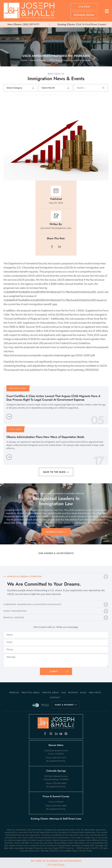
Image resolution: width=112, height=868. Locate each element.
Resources (34, 851)
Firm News (95, 693)
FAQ (64, 693)
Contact (55, 697)
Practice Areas (31, 693)
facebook (53, 247)
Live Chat (84, 7)
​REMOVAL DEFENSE (14, 618)
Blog (83, 693)
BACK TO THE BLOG (54, 472)
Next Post (15, 429)
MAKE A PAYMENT (64, 705)
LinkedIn (60, 247)
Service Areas (50, 693)
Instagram (66, 734)
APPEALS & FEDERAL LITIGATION (24, 576)
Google (51, 734)
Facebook (46, 734)
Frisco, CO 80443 (56, 802)
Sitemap (45, 851)
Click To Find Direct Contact (82, 24)
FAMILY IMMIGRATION (15, 611)
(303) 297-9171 (31, 24)
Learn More (9, 417)
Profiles (14, 693)
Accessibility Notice (69, 851)
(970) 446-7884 (59, 806)
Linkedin (56, 734)
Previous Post (18, 388)
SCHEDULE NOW (55, 532)
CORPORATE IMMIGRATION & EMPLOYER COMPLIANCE (32, 604)
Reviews (73, 693)
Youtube (61, 734)
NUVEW (54, 851)
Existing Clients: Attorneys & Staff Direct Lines (56, 819)
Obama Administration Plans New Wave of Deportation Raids (45, 437)
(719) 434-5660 (59, 783)
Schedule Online (84, 15)
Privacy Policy (86, 851)
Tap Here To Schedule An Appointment (56, 863)
